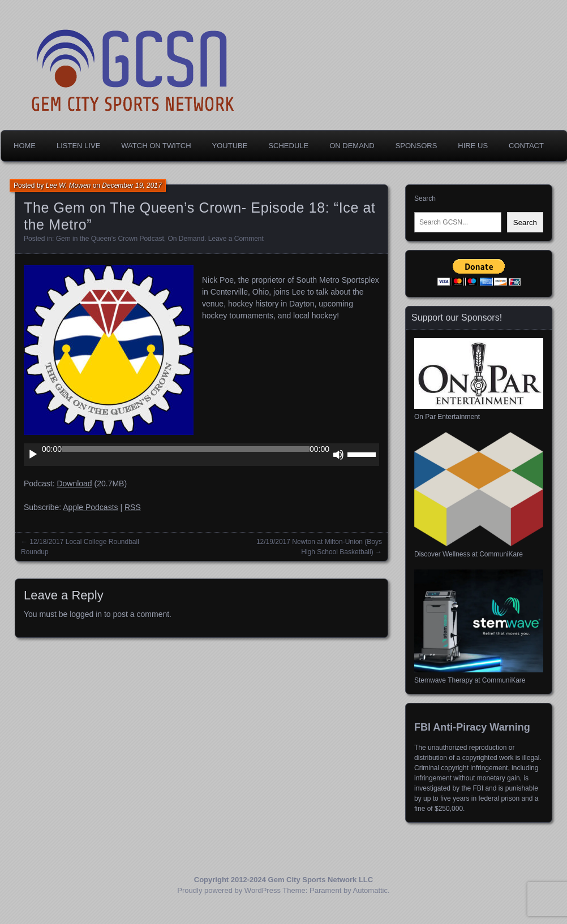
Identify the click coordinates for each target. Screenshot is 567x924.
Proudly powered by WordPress (229, 890)
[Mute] (338, 455)
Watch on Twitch (156, 146)
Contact (526, 146)
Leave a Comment (236, 239)
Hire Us (473, 146)
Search (425, 198)
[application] (201, 455)
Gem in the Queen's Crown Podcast (110, 239)
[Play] (33, 455)
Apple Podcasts (90, 507)
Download (74, 483)
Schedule (288, 146)
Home (25, 146)
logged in (86, 614)
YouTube (230, 146)
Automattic (370, 890)
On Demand (352, 146)
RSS (133, 507)
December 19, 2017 (132, 185)
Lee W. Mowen (68, 185)
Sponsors (416, 146)
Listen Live (78, 146)
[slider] (186, 449)
